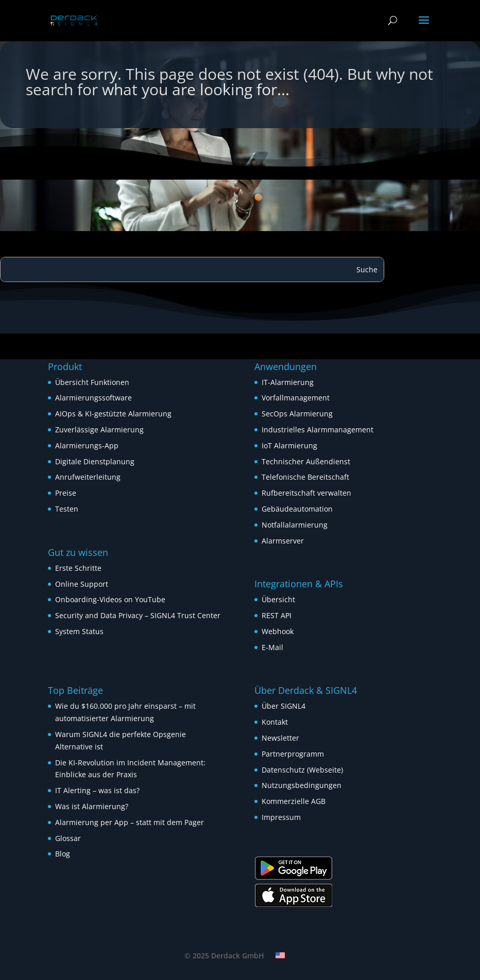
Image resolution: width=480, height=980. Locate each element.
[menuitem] (280, 955)
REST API (277, 615)
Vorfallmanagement (296, 398)
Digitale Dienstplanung (95, 461)
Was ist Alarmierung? (92, 806)
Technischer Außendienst (306, 461)
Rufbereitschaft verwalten (306, 493)
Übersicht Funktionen (92, 382)
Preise (66, 493)
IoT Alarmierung (289, 445)
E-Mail (272, 647)
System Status (79, 631)
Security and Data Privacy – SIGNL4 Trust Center (138, 615)
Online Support (82, 584)
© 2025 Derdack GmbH (224, 956)
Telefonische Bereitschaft (305, 477)
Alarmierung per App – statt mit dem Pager (130, 822)
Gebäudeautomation (297, 509)
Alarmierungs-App (87, 445)
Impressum (281, 817)
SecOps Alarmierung (297, 414)
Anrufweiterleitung (88, 477)
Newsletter (280, 738)
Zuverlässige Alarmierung (99, 430)
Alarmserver (283, 541)
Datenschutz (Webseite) (302, 770)
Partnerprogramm (293, 754)
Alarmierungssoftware (93, 398)
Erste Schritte (78, 568)
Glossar (68, 838)
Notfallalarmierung (295, 525)
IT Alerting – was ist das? (97, 790)
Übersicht (278, 599)
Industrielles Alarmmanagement (318, 430)
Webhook (278, 631)
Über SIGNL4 (284, 706)
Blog (63, 854)
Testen (67, 509)
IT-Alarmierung (288, 382)
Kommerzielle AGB (294, 801)
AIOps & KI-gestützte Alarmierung (113, 414)
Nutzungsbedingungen (302, 785)
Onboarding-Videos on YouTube (110, 599)
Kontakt (275, 722)
